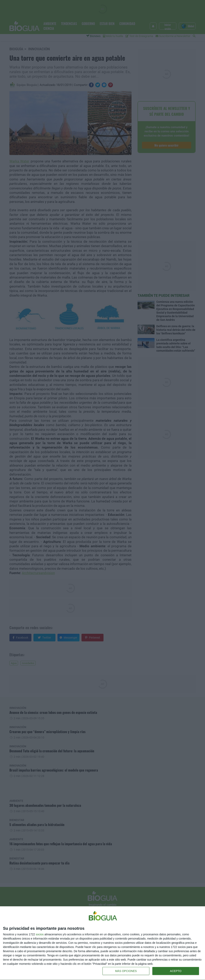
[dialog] (102, 943)
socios (40, 934)
